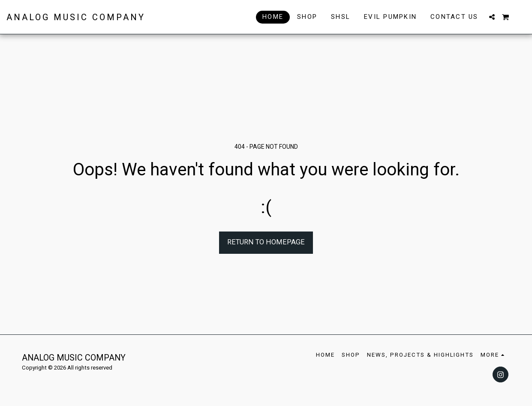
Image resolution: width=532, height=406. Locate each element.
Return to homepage (266, 242)
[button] (492, 17)
